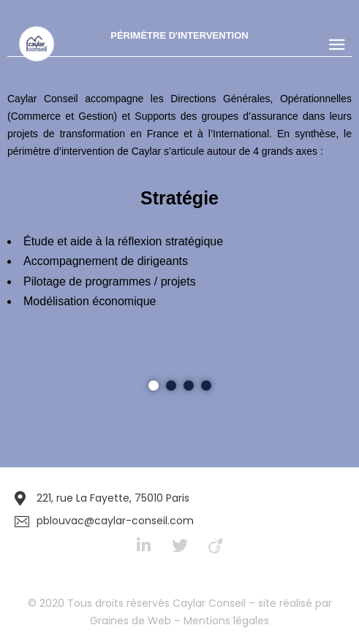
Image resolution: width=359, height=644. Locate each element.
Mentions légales (226, 621)
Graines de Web (131, 621)
